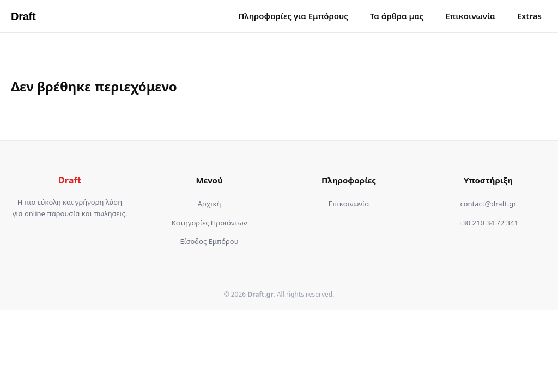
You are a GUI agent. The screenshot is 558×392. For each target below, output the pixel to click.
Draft (23, 16)
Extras (529, 16)
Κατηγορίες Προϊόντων (210, 223)
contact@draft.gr (488, 204)
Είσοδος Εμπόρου (210, 241)
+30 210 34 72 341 (488, 223)
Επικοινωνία (470, 16)
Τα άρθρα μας (397, 16)
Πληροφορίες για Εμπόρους (293, 16)
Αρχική (210, 204)
